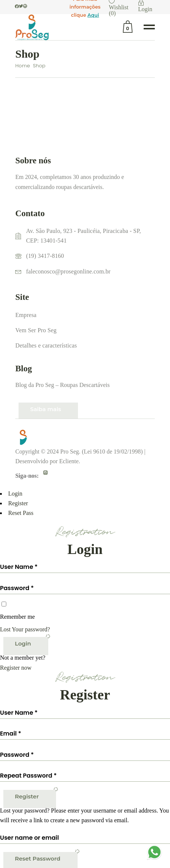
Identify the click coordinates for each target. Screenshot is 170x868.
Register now (16, 668)
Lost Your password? (25, 629)
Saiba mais (45, 409)
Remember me (17, 617)
